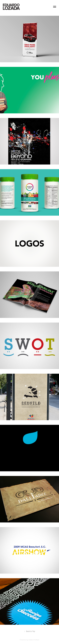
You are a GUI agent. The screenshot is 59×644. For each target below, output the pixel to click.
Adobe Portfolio (34, 640)
